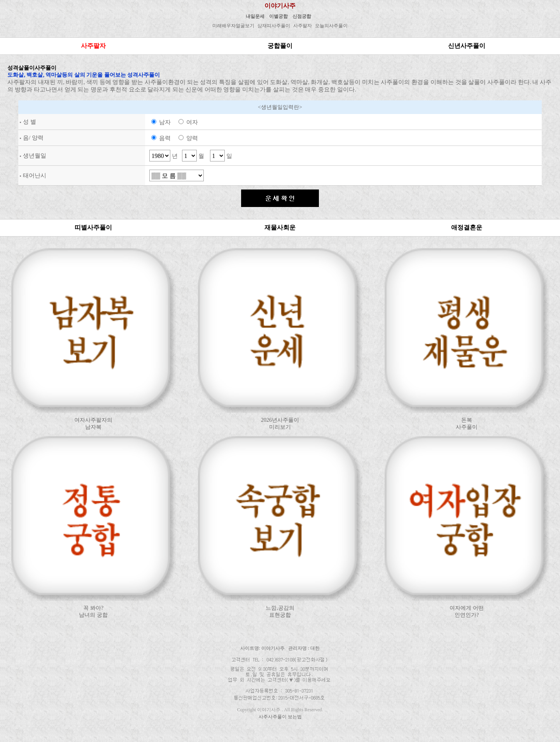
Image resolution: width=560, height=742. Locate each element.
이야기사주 (280, 6)
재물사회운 (280, 227)
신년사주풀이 (467, 46)
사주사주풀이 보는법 (280, 717)
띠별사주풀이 (93, 227)
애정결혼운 (467, 227)
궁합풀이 (280, 46)
